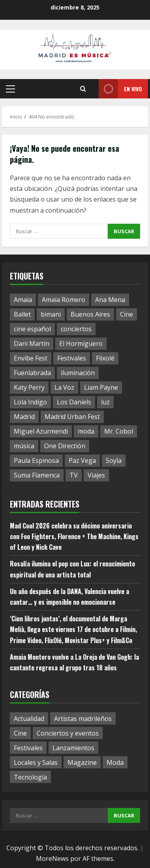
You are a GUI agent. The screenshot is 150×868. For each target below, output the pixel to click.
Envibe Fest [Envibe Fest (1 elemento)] (31, 358)
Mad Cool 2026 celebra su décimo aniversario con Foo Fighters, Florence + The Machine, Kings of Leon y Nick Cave (74, 536)
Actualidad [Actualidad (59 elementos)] (29, 719)
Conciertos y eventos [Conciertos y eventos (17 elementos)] (68, 733)
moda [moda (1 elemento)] (86, 431)
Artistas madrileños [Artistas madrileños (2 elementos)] (83, 719)
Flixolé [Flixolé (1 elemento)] (105, 358)
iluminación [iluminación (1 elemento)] (78, 373)
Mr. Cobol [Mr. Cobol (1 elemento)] (119, 431)
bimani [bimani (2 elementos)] (51, 314)
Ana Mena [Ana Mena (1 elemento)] (110, 300)
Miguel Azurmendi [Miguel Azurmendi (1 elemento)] (41, 431)
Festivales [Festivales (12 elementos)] (28, 748)
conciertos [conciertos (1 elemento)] (76, 329)
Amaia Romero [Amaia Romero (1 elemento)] (64, 300)
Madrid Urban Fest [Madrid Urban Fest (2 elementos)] (72, 417)
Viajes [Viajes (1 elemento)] (96, 475)
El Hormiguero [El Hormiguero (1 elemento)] (81, 343)
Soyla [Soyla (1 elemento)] (114, 460)
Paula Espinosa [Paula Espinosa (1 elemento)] (36, 460)
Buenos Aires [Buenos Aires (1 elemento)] (90, 314)
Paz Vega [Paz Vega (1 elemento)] (82, 460)
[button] (10, 89)
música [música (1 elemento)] (24, 446)
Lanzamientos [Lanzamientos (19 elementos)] (73, 748)
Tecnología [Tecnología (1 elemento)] (30, 777)
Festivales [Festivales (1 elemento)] (72, 358)
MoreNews (52, 859)
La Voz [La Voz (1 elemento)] (64, 387)
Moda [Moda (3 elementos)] (115, 762)
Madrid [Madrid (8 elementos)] (24, 417)
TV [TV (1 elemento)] (74, 475)
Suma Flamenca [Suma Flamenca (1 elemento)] (37, 475)
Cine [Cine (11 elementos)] (20, 733)
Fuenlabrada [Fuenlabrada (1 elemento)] (32, 373)
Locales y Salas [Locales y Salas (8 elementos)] (36, 762)
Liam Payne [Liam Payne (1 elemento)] (101, 387)
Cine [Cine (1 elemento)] (127, 314)
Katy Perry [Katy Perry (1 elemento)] (29, 387)
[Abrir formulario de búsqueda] (83, 89)
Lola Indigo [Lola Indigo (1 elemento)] (30, 402)
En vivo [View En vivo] (120, 89)
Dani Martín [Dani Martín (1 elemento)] (32, 343)
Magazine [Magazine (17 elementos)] (82, 762)
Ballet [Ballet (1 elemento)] (22, 314)
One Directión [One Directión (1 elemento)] (65, 446)
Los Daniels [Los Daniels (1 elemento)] (74, 402)
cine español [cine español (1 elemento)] (32, 329)
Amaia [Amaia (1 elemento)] (23, 300)
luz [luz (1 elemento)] (105, 402)
